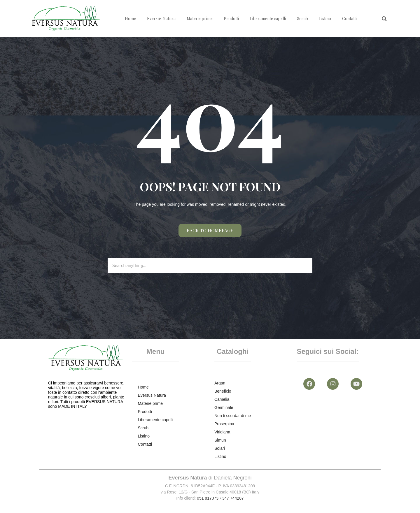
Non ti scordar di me (233, 416)
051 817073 (208, 498)
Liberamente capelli (268, 19)
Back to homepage (210, 230)
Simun (220, 440)
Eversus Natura (161, 19)
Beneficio (223, 391)
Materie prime (200, 19)
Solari (220, 448)
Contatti (349, 19)
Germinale (224, 407)
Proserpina (224, 424)
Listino (325, 19)
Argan (220, 383)
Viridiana (222, 432)
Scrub (302, 19)
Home (130, 19)
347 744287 (233, 498)
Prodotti (231, 19)
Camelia (222, 399)
